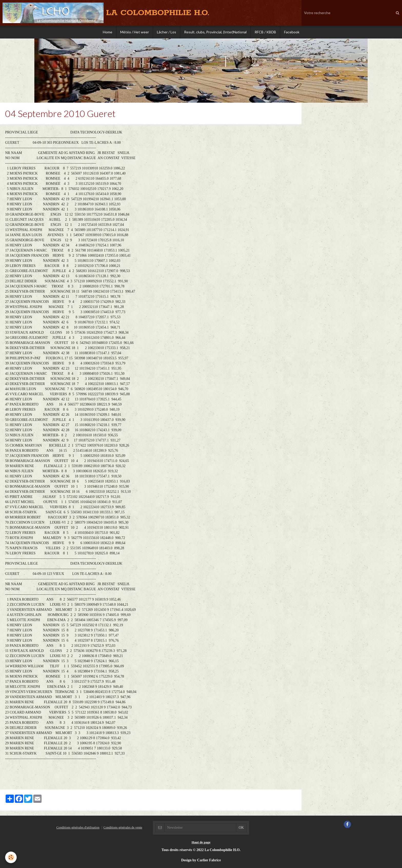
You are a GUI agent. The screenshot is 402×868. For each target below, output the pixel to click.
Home (108, 32)
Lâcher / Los (167, 32)
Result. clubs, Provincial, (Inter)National (215, 32)
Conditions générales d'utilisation (78, 827)
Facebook (292, 32)
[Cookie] (11, 857)
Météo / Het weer (135, 32)
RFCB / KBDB (265, 32)
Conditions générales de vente (123, 827)
